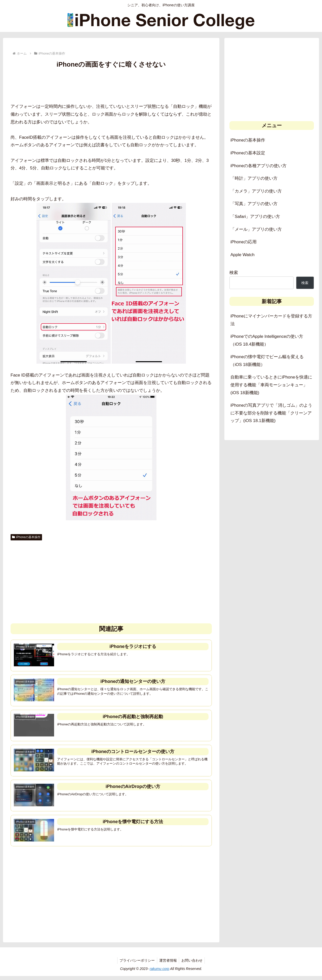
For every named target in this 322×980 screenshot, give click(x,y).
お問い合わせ (193, 964)
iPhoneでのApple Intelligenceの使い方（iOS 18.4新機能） (267, 340)
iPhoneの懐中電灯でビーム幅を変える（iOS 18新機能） (267, 361)
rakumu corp (159, 972)
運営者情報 (168, 964)
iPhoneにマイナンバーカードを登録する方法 (271, 320)
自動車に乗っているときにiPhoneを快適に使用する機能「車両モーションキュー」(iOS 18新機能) (271, 385)
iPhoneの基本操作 (26, 537)
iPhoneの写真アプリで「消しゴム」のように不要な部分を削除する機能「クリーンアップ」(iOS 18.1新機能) (271, 413)
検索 (234, 273)
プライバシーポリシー (136, 964)
